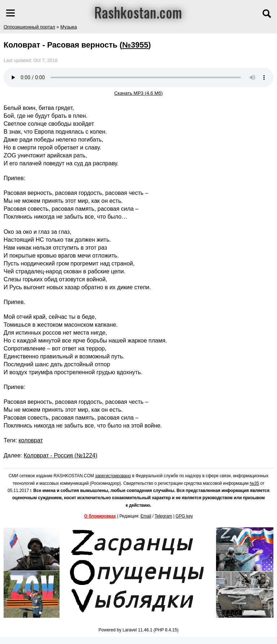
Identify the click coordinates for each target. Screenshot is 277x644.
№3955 (135, 45)
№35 (254, 483)
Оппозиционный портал (29, 27)
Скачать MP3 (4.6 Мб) (139, 93)
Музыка (69, 27)
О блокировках (100, 516)
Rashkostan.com (138, 12)
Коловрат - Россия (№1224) (61, 455)
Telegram (164, 516)
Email (146, 516)
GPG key (184, 516)
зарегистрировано (113, 476)
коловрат (30, 440)
